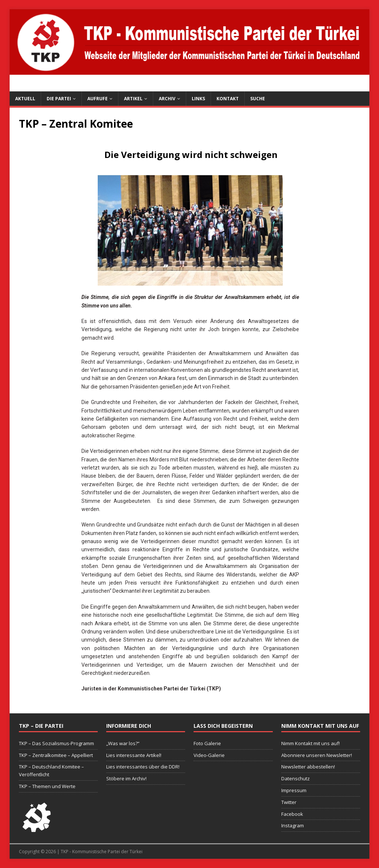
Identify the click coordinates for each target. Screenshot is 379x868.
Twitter (289, 802)
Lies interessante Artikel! (134, 755)
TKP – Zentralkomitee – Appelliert (56, 755)
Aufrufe (98, 99)
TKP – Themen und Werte (47, 786)
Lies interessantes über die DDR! (143, 767)
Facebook (292, 814)
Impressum (294, 790)
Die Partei (59, 99)
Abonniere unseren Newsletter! (317, 755)
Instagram (293, 825)
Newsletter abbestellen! (308, 767)
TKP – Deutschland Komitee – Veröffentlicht (51, 771)
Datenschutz (296, 778)
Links (198, 99)
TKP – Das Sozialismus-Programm (56, 743)
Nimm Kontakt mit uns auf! (311, 743)
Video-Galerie (209, 755)
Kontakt (228, 99)
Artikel (133, 99)
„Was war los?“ (123, 743)
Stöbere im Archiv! (126, 778)
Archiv (167, 99)
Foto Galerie (207, 743)
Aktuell (25, 99)
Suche (258, 99)
